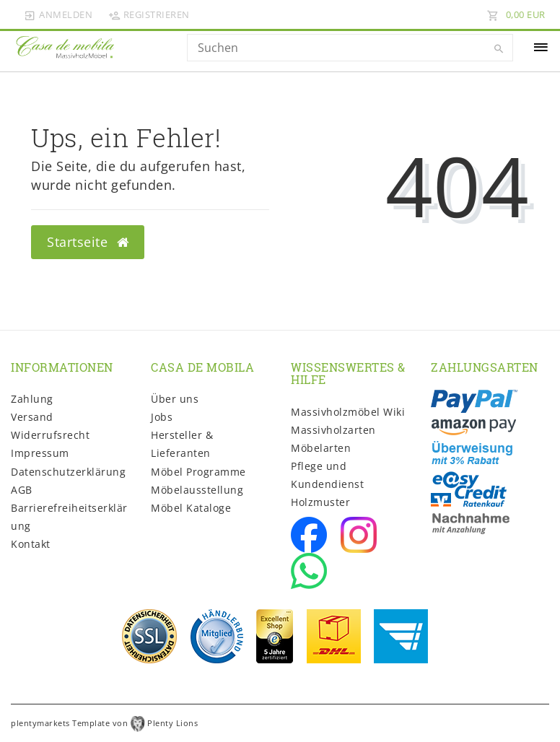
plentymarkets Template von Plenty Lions (104, 723)
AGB (22, 490)
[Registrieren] (149, 14)
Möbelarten (321, 448)
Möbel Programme (198, 472)
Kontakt (31, 544)
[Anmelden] (58, 14)
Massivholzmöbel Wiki (348, 412)
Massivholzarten (333, 430)
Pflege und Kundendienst (327, 475)
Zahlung (32, 399)
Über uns (175, 399)
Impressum (40, 453)
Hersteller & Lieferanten (182, 444)
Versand (32, 417)
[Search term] (350, 48)
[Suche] (499, 49)
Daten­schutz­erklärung (68, 472)
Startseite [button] (88, 242)
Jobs (162, 417)
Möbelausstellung (197, 490)
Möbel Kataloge (191, 508)
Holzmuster (320, 502)
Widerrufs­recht (50, 435)
